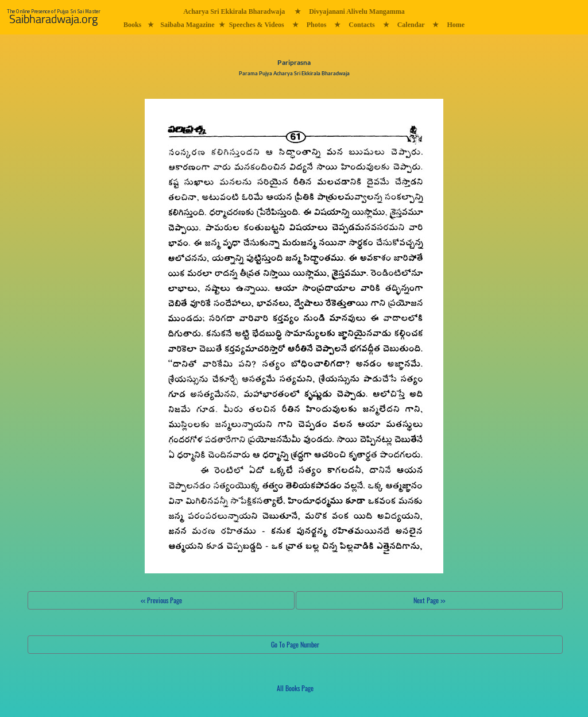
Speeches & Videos (257, 25)
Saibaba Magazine (187, 25)
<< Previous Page (161, 600)
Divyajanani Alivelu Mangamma (357, 11)
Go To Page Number (295, 644)
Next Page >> (429, 600)
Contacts (361, 25)
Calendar (411, 25)
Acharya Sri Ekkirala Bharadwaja (234, 11)
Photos (317, 25)
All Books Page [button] (295, 688)
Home (456, 25)
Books (132, 25)
